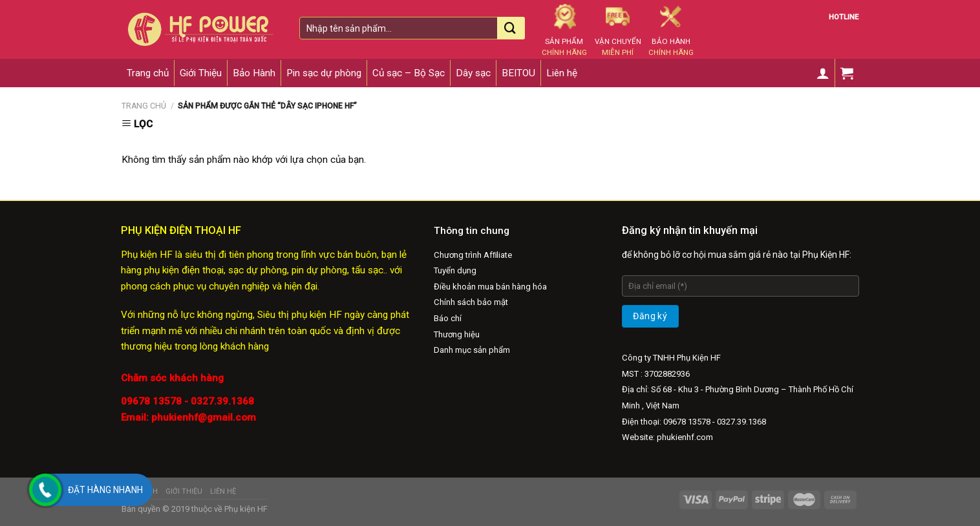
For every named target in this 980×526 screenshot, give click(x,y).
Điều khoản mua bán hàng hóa (490, 287)
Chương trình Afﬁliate (473, 255)
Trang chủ (148, 73)
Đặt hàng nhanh (105, 490)
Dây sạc (473, 73)
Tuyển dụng (455, 270)
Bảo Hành (254, 73)
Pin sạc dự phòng (324, 73)
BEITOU (518, 73)
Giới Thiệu (201, 73)
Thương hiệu (457, 334)
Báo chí (448, 318)
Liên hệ (562, 73)
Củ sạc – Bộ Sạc (409, 73)
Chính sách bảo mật (471, 302)
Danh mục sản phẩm (472, 350)
